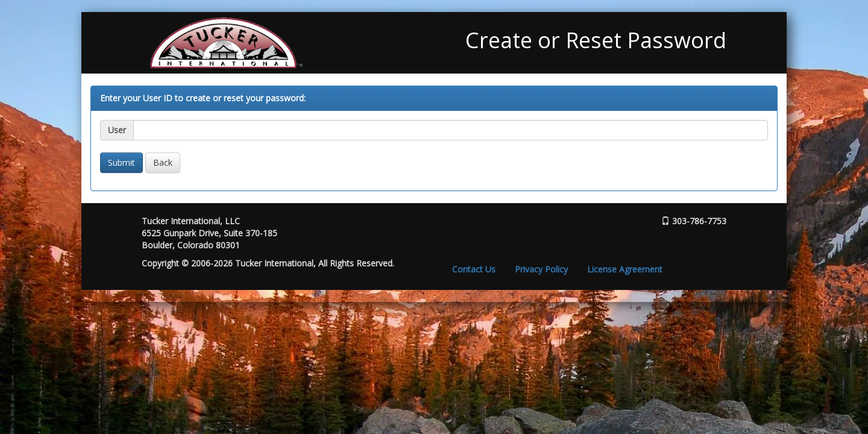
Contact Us (474, 269)
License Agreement (625, 269)
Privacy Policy (541, 269)
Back (163, 162)
